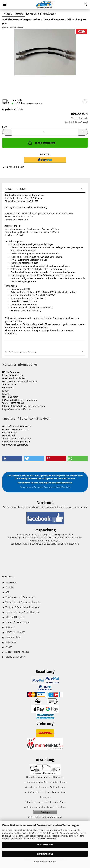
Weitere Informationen (45, 862)
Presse (9, 647)
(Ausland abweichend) (35, 103)
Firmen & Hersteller (15, 632)
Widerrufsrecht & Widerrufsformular (23, 602)
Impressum (11, 582)
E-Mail (57, 479)
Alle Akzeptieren (45, 845)
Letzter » (19, 14)
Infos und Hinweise (15, 617)
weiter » (8, 14)
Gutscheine (11, 642)
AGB (7, 592)
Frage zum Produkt (15, 167)
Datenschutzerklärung (46, 839)
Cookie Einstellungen (16, 657)
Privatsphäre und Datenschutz (20, 597)
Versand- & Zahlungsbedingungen (22, 607)
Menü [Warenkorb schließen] (5, 5)
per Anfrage (43, 479)
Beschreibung (15, 189)
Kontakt (9, 587)
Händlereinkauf (13, 637)
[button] (7, 132)
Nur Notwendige (45, 854)
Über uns (10, 627)
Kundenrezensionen (21, 352)
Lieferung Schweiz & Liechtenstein (22, 612)
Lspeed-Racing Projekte (17, 652)
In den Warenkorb (42, 143)
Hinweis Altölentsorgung (17, 622)
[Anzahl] (45, 132)
